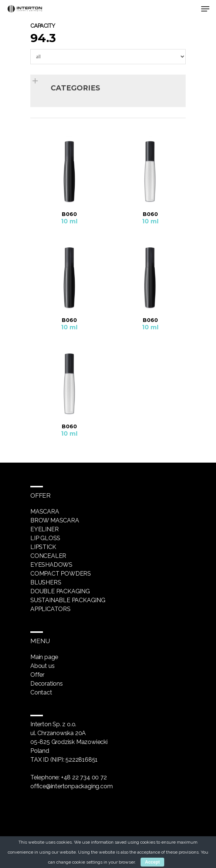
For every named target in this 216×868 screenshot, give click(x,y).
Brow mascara (55, 520)
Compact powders (61, 574)
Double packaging (60, 591)
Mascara (45, 512)
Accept (152, 862)
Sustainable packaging (68, 600)
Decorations (47, 684)
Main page (44, 657)
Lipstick (43, 547)
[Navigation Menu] (205, 9)
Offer (37, 675)
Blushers (46, 582)
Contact (41, 692)
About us (42, 666)
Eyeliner (44, 529)
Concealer (48, 556)
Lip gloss (45, 538)
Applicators (50, 609)
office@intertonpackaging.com (71, 786)
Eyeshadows (51, 565)
